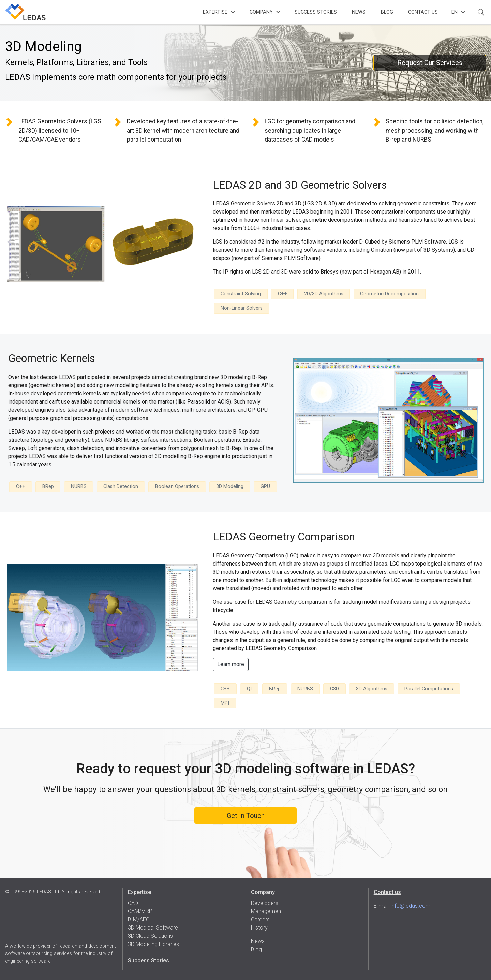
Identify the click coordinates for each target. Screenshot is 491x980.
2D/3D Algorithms (324, 294)
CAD (133, 903)
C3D (334, 689)
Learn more (231, 664)
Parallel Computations (429, 689)
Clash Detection (121, 487)
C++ (282, 294)
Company (261, 12)
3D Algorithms (372, 689)
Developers (265, 903)
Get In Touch (246, 816)
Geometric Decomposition (389, 294)
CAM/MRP (140, 911)
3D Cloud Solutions (150, 936)
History (259, 928)
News (359, 12)
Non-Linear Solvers (242, 308)
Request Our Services (430, 63)
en (455, 12)
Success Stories (316, 12)
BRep (48, 487)
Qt (249, 689)
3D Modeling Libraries (153, 944)
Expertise (215, 12)
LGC (270, 121)
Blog (387, 12)
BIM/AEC (139, 919)
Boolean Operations (177, 487)
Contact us (387, 892)
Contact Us (423, 12)
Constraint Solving (241, 294)
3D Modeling (230, 487)
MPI (225, 703)
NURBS (79, 487)
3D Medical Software (153, 928)
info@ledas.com (411, 906)
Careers (260, 919)
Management (267, 911)
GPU (265, 487)
